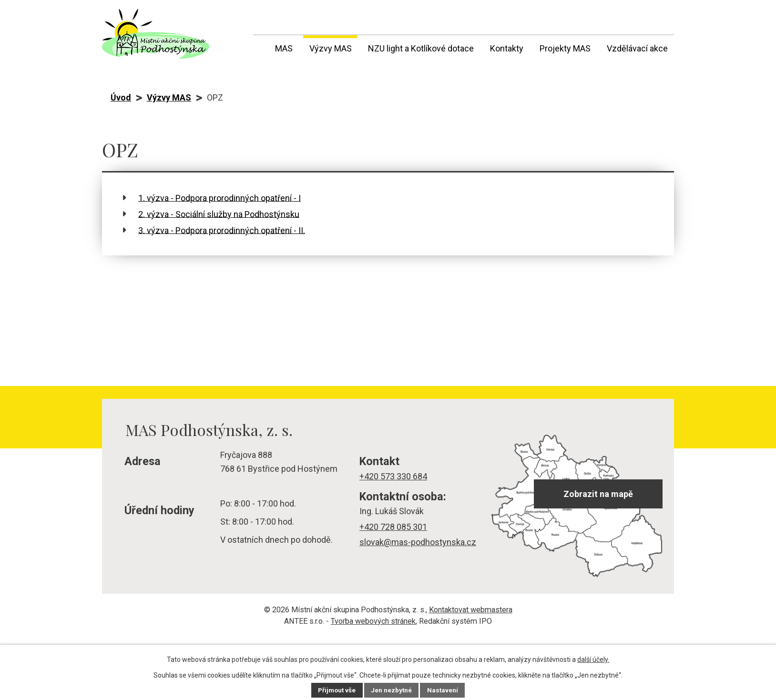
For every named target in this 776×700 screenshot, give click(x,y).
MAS (284, 48)
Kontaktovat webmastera (471, 610)
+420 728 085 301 (393, 527)
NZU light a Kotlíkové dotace (421, 48)
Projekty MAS (565, 48)
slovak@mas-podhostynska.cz (418, 542)
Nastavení (444, 690)
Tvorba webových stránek (373, 621)
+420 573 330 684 (393, 476)
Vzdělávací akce (637, 48)
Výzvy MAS (331, 48)
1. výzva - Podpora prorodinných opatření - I (220, 198)
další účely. (593, 659)
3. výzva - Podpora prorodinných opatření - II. (222, 230)
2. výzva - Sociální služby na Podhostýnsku (219, 214)
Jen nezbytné (392, 690)
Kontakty (507, 48)
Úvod (259, 47)
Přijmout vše (336, 690)
